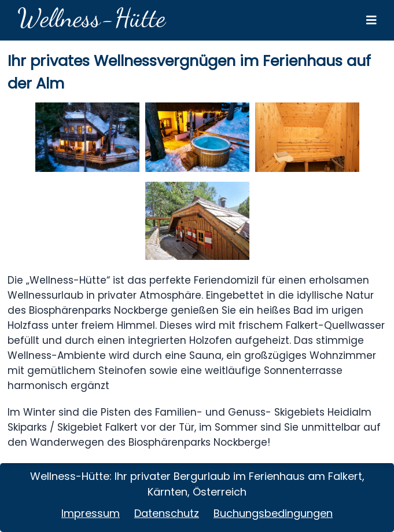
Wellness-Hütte (91, 18)
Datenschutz (167, 513)
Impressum (91, 513)
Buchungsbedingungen (273, 513)
